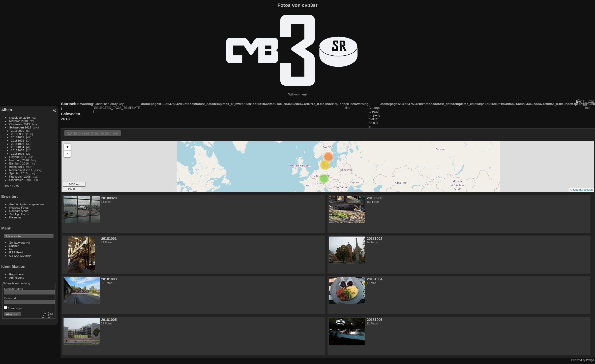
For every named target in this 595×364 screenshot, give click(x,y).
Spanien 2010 (19, 173)
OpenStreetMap (583, 190)
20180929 (18, 131)
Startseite (70, 104)
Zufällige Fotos (19, 214)
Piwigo (590, 360)
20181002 (18, 140)
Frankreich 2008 (20, 176)
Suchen (14, 246)
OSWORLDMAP (20, 256)
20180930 (18, 134)
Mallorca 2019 (19, 121)
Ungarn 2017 (18, 157)
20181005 (18, 150)
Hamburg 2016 (19, 160)
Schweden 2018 (20, 127)
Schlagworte (18, 242)
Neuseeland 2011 (21, 170)
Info (12, 249)
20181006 (18, 154)
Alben (7, 110)
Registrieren (17, 274)
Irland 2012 (17, 167)
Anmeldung (17, 277)
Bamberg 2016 (19, 163)
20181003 (18, 144)
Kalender (15, 217)
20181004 (18, 147)
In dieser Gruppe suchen (96, 133)
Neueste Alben (19, 211)
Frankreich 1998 (20, 180)
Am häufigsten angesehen (27, 204)
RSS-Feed (16, 252)
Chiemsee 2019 (20, 124)
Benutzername (13, 289)
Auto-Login (13, 308)
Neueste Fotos (19, 207)
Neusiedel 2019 (20, 118)
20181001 (18, 137)
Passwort (10, 298)
